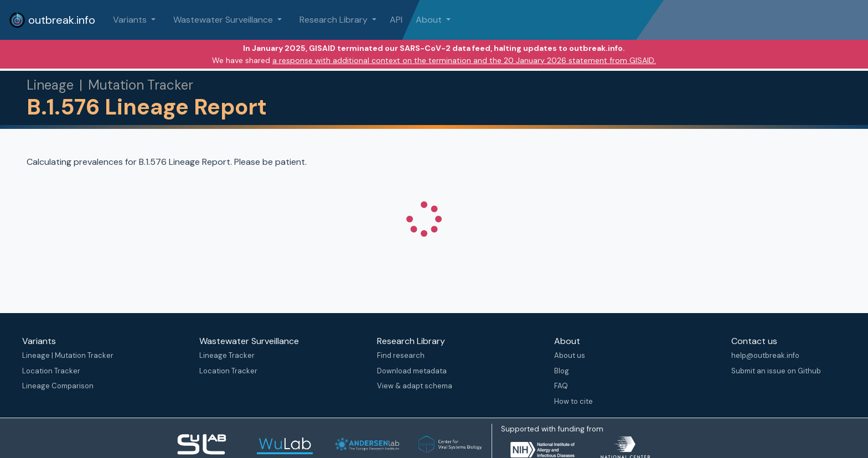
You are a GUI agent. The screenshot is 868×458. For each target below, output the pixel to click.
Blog (562, 371)
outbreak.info (52, 20)
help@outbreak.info (765, 355)
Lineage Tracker (227, 355)
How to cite (573, 401)
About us (570, 355)
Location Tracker (51, 371)
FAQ (561, 386)
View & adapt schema (415, 386)
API (396, 20)
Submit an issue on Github (776, 371)
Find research (401, 355)
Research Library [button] (335, 20)
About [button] (430, 20)
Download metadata (412, 371)
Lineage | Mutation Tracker (68, 355)
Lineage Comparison (58, 386)
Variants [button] (131, 20)
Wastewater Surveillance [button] (224, 20)
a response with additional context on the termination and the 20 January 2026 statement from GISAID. (464, 60)
